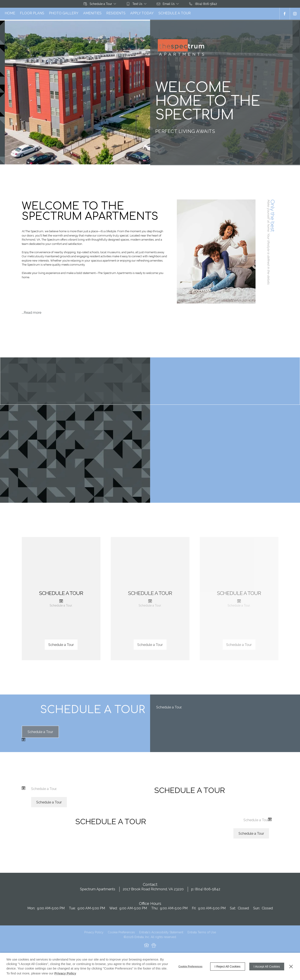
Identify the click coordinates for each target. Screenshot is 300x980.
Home (10, 13)
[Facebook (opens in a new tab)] (285, 14)
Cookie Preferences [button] (121, 936)
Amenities (92, 13)
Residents (116, 13)
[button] (100, 4)
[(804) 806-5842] (203, 4)
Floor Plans (32, 13)
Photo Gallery (64, 13)
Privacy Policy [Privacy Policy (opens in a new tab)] (94, 936)
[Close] (291, 967)
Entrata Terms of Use (202, 936)
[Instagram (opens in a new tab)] (295, 14)
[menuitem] (10, 14)
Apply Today (142, 13)
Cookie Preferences (191, 967)
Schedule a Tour (175, 13)
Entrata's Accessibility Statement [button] (161, 936)
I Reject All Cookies (228, 967)
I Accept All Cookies (267, 967)
